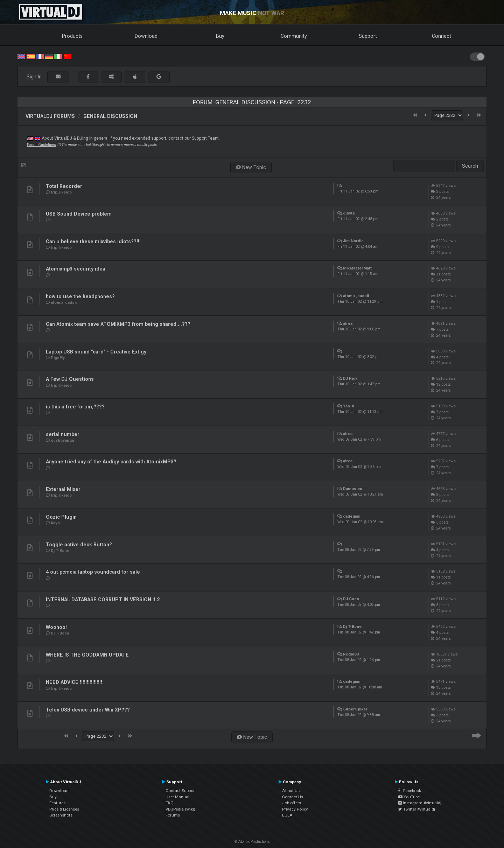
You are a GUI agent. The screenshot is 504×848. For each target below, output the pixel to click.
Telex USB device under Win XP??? (88, 710)
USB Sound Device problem (79, 214)
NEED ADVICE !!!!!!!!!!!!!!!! (74, 682)
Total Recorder (64, 186)
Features (57, 803)
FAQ (170, 803)
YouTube (409, 797)
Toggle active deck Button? (79, 545)
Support (368, 36)
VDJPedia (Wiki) (180, 809)
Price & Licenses (64, 809)
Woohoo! (56, 627)
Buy (220, 36)
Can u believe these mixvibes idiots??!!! (93, 241)
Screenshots (61, 815)
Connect (442, 36)
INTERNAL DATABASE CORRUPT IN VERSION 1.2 (103, 600)
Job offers (292, 803)
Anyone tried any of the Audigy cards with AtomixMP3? (111, 462)
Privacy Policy (295, 809)
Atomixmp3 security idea (76, 269)
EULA (287, 815)
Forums (173, 815)
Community (294, 36)
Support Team (205, 138)
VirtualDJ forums (50, 116)
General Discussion (110, 116)
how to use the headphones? (80, 296)
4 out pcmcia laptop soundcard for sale (93, 572)
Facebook (410, 791)
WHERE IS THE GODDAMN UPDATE (87, 655)
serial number (63, 434)
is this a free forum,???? (75, 407)
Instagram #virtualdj (420, 803)
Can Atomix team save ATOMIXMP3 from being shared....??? (118, 324)
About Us (291, 791)
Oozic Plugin (61, 517)
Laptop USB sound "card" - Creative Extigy (96, 352)
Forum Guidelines (41, 145)
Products (72, 36)
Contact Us (293, 797)
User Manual (177, 797)
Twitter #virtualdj (417, 809)
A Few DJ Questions (70, 379)
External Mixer (63, 489)
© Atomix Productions (252, 842)
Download (146, 36)
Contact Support (181, 791)
